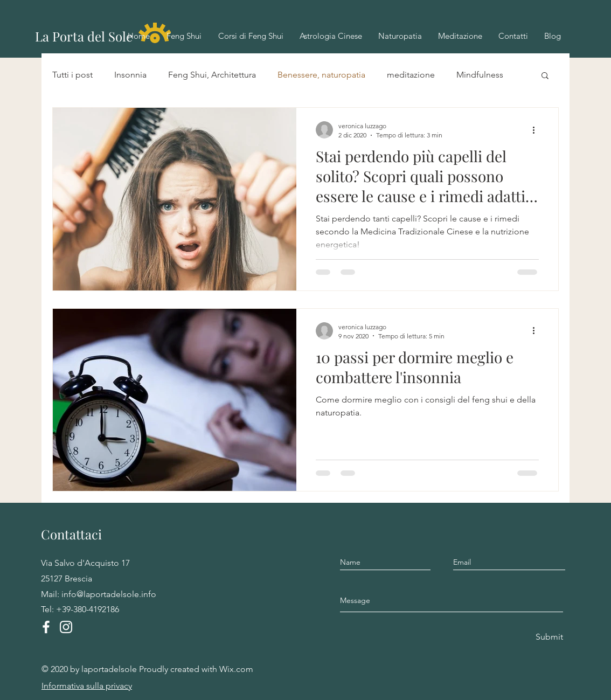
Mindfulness (480, 75)
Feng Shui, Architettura (212, 75)
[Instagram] (66, 627)
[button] (545, 76)
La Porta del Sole (84, 36)
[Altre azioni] (537, 130)
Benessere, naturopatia (321, 75)
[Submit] (548, 637)
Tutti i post (72, 75)
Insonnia (130, 75)
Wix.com (236, 669)
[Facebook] (46, 627)
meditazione (411, 75)
